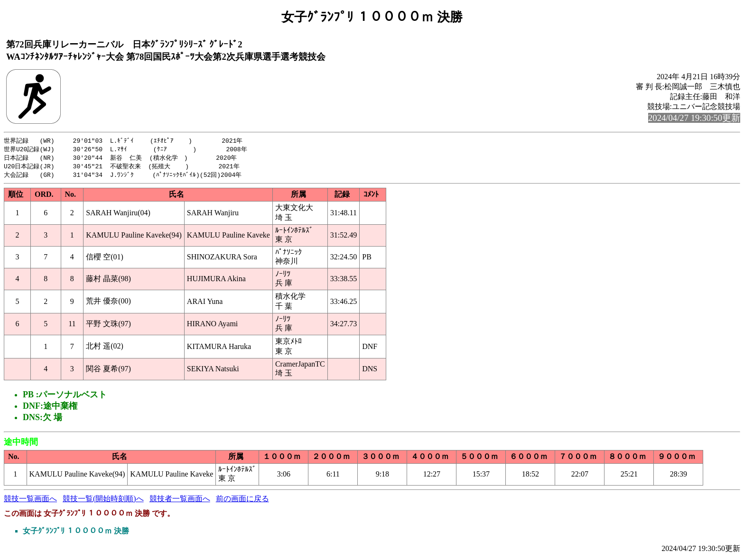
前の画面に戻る (242, 501)
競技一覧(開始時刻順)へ (103, 501)
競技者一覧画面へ (180, 501)
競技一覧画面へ (30, 501)
